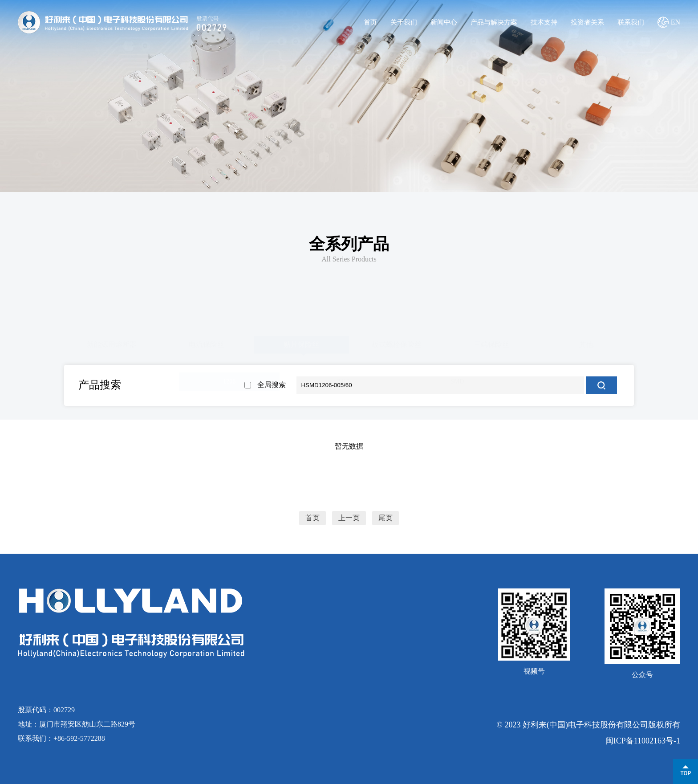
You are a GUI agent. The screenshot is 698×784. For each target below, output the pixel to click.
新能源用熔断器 (112, 343)
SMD (457, 380)
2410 (343, 380)
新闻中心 (444, 22)
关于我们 (404, 22)
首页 (370, 22)
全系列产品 (349, 244)
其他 (586, 343)
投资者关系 (587, 22)
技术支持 (544, 22)
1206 (229, 380)
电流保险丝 (207, 343)
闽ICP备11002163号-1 (643, 741)
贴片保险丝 (301, 343)
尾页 (386, 518)
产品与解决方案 (494, 22)
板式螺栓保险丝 (397, 343)
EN (676, 22)
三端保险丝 (491, 343)
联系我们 (631, 22)
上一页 (349, 518)
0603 (115, 380)
